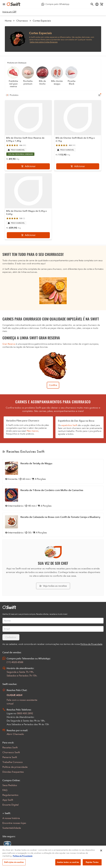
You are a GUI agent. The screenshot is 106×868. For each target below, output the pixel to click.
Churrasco (22, 21)
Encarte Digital (11, 805)
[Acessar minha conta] (97, 4)
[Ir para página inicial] (14, 4)
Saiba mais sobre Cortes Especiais (44, 42)
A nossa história (11, 818)
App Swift (8, 800)
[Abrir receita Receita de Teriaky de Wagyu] (53, 471)
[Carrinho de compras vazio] (102, 4)
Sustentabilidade (12, 828)
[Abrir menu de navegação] (4, 4)
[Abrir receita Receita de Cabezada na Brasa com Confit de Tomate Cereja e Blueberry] (53, 525)
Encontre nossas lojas (14, 823)
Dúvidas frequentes (13, 772)
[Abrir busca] (92, 4)
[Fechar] (101, 863)
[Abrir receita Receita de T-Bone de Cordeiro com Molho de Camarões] (53, 498)
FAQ (5, 790)
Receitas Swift (10, 748)
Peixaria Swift (10, 757)
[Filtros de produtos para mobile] (99, 95)
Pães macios (32, 431)
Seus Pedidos (10, 785)
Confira (53, 385)
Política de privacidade (15, 767)
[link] (9, 12)
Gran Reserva (9, 344)
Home (8, 21)
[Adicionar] (28, 166)
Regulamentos (10, 795)
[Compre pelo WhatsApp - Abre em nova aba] (55, 4)
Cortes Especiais (42, 21)
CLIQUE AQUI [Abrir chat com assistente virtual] (15, 695)
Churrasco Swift (11, 752)
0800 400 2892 (25, 713)
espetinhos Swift (69, 425)
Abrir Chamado (15, 734)
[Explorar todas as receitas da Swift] (53, 586)
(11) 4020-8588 (15, 662)
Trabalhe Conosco (13, 762)
